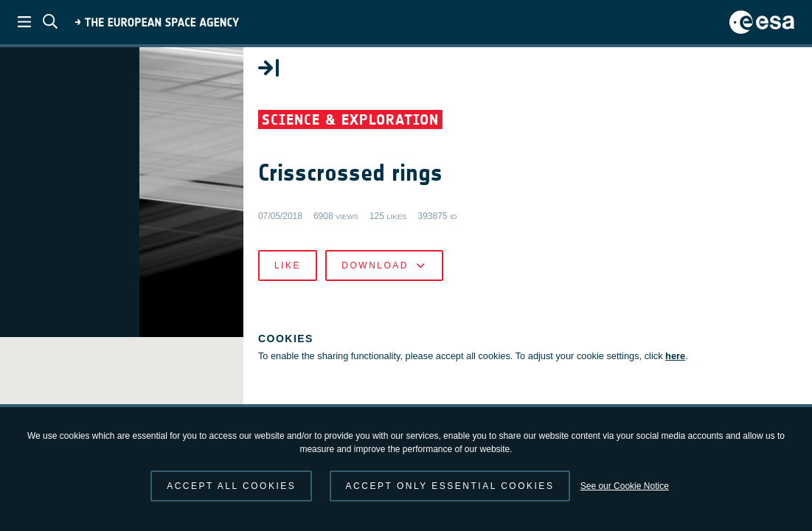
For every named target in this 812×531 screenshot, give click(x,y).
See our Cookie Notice (625, 486)
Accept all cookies (231, 486)
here (489, 388)
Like (451, 283)
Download (547, 283)
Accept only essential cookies (450, 486)
